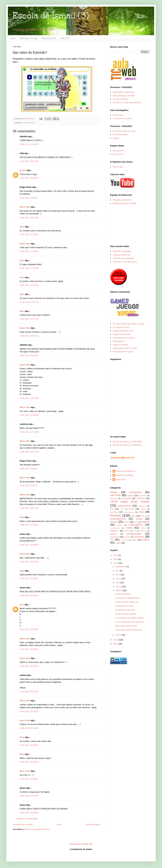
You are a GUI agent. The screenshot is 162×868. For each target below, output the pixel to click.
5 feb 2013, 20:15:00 (29, 711)
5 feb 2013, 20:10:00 (29, 666)
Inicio (13, 38)
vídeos (146, 540)
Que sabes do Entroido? (126, 626)
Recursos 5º (118, 151)
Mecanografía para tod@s (124, 203)
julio (118, 571)
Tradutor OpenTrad (121, 255)
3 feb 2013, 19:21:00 (29, 161)
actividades (135, 492)
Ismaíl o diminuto (123, 594)
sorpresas (139, 537)
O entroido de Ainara (124, 606)
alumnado (116, 495)
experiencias (129, 512)
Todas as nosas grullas (126, 614)
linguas (146, 522)
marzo (119, 586)
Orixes (126, 531)
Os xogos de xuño (121, 327)
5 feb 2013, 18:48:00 (29, 578)
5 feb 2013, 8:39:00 (28, 469)
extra (141, 512)
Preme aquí (118, 115)
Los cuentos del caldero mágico (130, 618)
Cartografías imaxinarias (124, 92)
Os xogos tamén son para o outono (129, 324)
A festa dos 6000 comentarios (129, 630)
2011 (116, 644)
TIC (112, 540)
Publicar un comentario (27, 819)
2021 (116, 555)
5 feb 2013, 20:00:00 (29, 595)
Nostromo (115, 531)
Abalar (114, 492)
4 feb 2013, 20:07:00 (29, 398)
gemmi (23, 170)
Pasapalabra (118, 341)
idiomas (144, 516)
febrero (119, 590)
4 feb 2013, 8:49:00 (28, 198)
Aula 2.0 (64, 38)
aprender (143, 495)
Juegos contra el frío (122, 334)
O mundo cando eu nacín (124, 131)
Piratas (116, 138)
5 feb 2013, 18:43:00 (29, 562)
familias (116, 515)
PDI (135, 531)
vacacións (124, 540)
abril (118, 583)
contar (131, 509)
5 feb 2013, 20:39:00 (29, 779)
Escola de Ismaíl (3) (51, 15)
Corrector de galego (122, 251)
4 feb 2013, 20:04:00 (29, 355)
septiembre (121, 567)
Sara (22, 605)
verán (134, 540)
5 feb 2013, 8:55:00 (28, 486)
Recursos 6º (118, 154)
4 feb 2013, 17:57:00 (29, 302)
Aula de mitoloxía (120, 99)
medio (26, 123)
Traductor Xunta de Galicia (125, 262)
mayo (119, 578)
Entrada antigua (93, 824)
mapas (119, 525)
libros (126, 522)
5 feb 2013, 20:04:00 (29, 629)
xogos (32, 123)
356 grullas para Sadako (124, 96)
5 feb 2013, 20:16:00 (29, 728)
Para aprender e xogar (123, 352)
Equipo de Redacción (126, 471)
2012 (116, 640)
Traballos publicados (122, 200)
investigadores (118, 519)
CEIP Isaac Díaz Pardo (130, 502)
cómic (122, 509)
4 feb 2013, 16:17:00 (29, 218)
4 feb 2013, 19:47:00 (29, 319)
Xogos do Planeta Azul (123, 331)
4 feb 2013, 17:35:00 (29, 234)
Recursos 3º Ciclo (29, 38)
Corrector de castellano (123, 258)
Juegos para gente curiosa (125, 348)
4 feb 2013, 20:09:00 (29, 415)
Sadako (127, 537)
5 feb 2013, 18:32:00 (29, 525)
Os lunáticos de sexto (125, 610)
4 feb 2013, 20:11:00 (29, 452)
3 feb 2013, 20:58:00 (29, 178)
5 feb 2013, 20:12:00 (29, 692)
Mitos (143, 528)
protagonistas (134, 534)
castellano (141, 498)
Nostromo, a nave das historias (127, 102)
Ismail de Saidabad (124, 475)
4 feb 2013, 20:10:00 (29, 432)
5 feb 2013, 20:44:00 (29, 796)
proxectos (115, 537)
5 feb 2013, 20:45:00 (29, 813)
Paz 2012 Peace (120, 135)
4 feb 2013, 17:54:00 (29, 268)
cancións (114, 498)
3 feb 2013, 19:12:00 (29, 144)
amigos (130, 495)
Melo (22, 227)
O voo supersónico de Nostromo (130, 622)
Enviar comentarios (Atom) (38, 829)
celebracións (124, 506)
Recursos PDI (49, 38)
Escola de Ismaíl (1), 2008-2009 (127, 442)
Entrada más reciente (23, 824)
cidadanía (142, 506)
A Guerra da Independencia (128, 598)
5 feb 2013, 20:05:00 (29, 649)
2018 (116, 559)
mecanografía (115, 528)
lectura (114, 522)
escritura (114, 512)
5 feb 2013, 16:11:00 (29, 508)
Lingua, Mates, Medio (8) (126, 602)
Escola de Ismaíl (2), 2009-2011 (127, 445)
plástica (114, 534)
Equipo (143, 509)
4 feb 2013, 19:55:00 (29, 336)
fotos (133, 516)
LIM (136, 522)
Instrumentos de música (123, 338)
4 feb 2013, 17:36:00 (29, 251)
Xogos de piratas (120, 345)
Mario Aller (25, 207)
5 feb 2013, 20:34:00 (29, 745)
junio (118, 575)
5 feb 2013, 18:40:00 (29, 545)
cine (112, 509)
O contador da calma (122, 118)
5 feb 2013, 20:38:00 (29, 762)
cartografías (126, 498)
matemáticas (136, 525)
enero (119, 635)
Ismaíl (139, 519)
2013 (116, 563)
